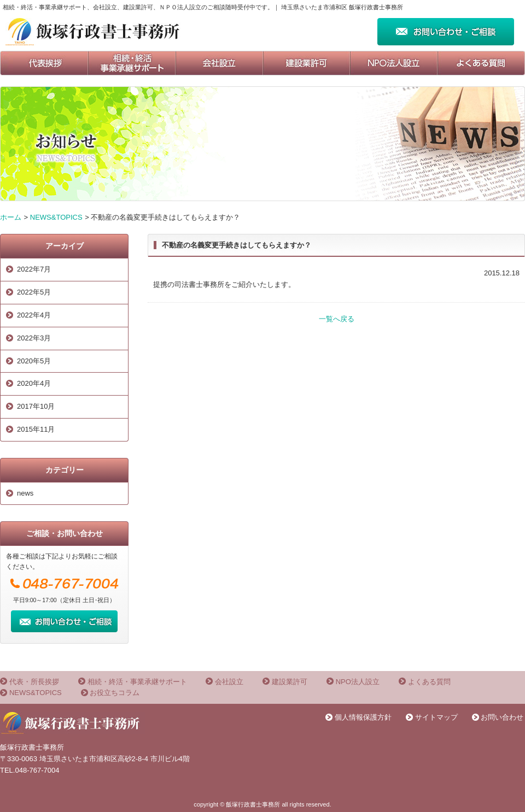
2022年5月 (34, 292)
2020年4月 (34, 383)
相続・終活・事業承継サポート (137, 682)
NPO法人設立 (358, 682)
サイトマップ (436, 717)
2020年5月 (34, 361)
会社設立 (229, 682)
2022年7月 (34, 269)
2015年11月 (36, 429)
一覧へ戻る (337, 319)
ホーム (11, 217)
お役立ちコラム (115, 693)
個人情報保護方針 (363, 717)
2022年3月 (34, 338)
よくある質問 (429, 682)
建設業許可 (290, 682)
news (25, 493)
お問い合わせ (502, 717)
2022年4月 (34, 315)
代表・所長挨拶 (34, 682)
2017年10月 (36, 406)
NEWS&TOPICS (56, 217)
